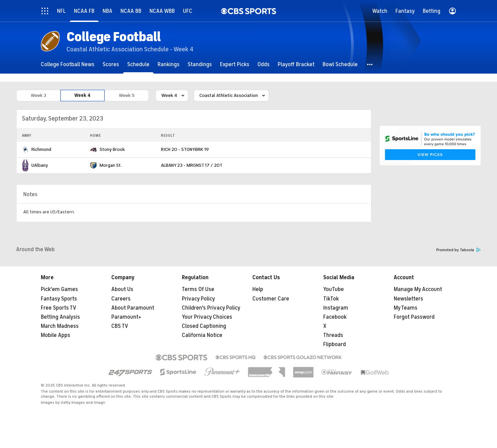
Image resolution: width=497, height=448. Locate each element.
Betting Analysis (60, 317)
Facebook (335, 317)
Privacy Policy (198, 299)
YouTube (334, 289)
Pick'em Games (59, 289)
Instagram (336, 308)
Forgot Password (414, 317)
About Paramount (133, 308)
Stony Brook (112, 149)
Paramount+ (126, 317)
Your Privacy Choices (207, 317)
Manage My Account (418, 289)
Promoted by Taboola (459, 250)
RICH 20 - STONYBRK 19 (185, 149)
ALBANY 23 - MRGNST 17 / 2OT (192, 165)
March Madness (60, 326)
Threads (333, 335)
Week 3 (38, 95)
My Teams (406, 308)
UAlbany (40, 165)
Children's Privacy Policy (211, 308)
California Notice (202, 335)
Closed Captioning (204, 326)
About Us (122, 289)
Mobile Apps (56, 335)
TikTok (331, 299)
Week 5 (127, 95)
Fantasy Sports (59, 299)
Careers (121, 299)
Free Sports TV (59, 308)
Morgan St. (111, 165)
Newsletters (408, 299)
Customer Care (271, 299)
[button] (370, 64)
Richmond (41, 149)
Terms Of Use (198, 289)
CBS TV (120, 326)
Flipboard (335, 344)
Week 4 (82, 95)
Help (258, 289)
